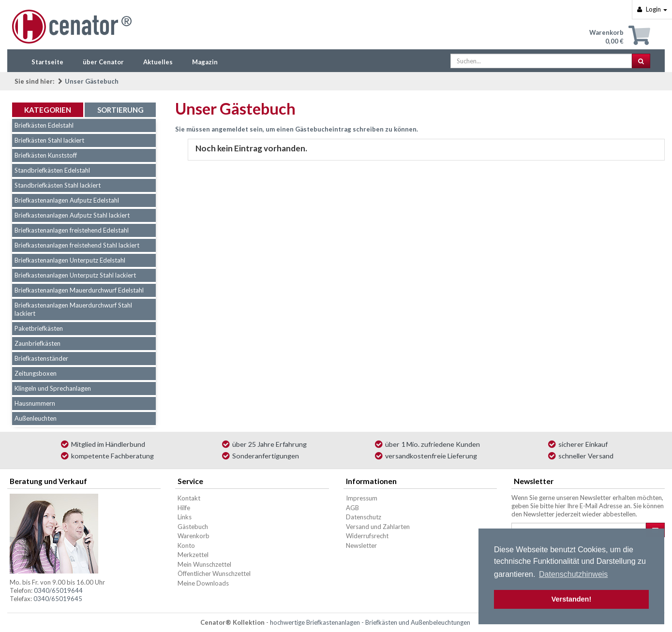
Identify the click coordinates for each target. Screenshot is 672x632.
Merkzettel (193, 555)
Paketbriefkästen (39, 328)
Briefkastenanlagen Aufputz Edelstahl (67, 200)
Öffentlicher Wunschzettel (214, 573)
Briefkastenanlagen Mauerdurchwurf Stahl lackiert (73, 309)
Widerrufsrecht (367, 536)
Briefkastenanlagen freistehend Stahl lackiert (77, 245)
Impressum (362, 498)
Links (185, 517)
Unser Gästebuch (92, 81)
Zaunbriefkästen (37, 343)
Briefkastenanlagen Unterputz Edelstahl (70, 260)
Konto (186, 545)
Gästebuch (193, 527)
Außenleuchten (36, 418)
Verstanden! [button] (571, 599)
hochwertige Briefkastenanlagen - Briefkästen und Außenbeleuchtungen (370, 622)
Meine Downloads (203, 583)
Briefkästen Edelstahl (44, 125)
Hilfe (184, 508)
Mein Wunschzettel (204, 564)
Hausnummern (35, 403)
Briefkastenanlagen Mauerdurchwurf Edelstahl (79, 290)
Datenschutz (364, 517)
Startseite (47, 62)
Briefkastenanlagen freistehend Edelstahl (72, 230)
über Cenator (103, 62)
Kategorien (48, 110)
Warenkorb (194, 536)
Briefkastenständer (41, 358)
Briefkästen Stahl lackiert (49, 140)
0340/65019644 (58, 590)
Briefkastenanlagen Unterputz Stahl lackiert (75, 275)
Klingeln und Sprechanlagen (53, 388)
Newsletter (361, 545)
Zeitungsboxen (36, 373)
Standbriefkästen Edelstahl (52, 170)
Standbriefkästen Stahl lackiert (58, 185)
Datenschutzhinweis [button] (573, 574)
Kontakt (189, 498)
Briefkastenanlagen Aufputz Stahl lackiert (72, 215)
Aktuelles (158, 62)
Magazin (205, 62)
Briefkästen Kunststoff (46, 155)
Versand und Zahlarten (378, 527)
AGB (352, 508)
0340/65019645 (58, 599)
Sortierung (120, 110)
